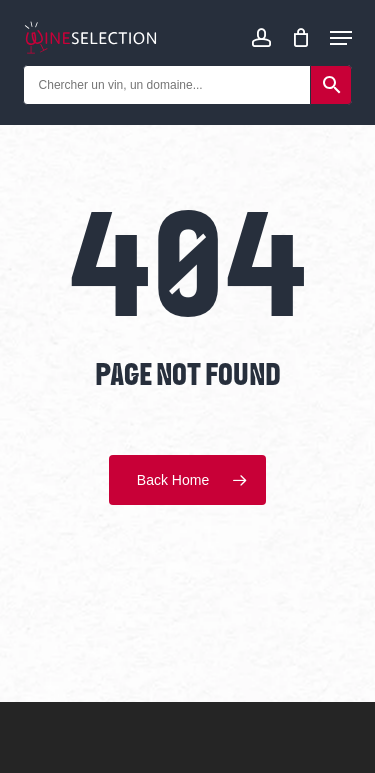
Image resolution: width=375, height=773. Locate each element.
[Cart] (300, 37)
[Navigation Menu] (341, 38)
